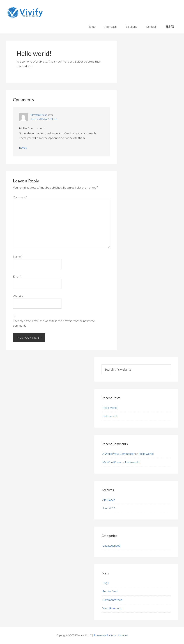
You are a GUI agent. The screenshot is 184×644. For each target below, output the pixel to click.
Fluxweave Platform (105, 635)
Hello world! (110, 408)
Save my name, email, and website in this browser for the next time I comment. (55, 323)
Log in (106, 583)
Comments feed (112, 600)
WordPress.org (112, 608)
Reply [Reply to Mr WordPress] (23, 148)
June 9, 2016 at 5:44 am (44, 119)
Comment (20, 197)
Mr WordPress (39, 115)
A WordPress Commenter (119, 454)
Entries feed (110, 591)
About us (123, 635)
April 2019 (109, 499)
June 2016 (109, 508)
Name (18, 256)
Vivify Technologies (50, 13)
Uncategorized (111, 545)
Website (18, 296)
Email (17, 276)
